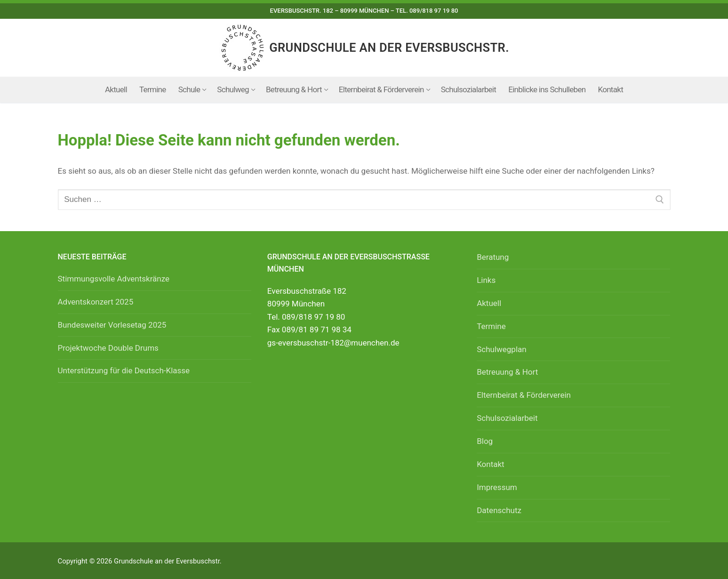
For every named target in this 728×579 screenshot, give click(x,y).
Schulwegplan (502, 349)
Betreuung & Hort (507, 372)
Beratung (493, 257)
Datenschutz (499, 510)
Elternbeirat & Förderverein (524, 395)
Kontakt (491, 464)
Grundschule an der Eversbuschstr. (389, 48)
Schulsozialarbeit (507, 418)
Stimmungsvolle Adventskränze (114, 279)
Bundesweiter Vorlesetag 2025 (112, 325)
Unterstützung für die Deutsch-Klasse (124, 370)
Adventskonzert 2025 (96, 302)
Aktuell (489, 303)
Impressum (497, 487)
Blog (485, 441)
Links (486, 280)
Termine (491, 326)
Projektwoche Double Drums (108, 348)
